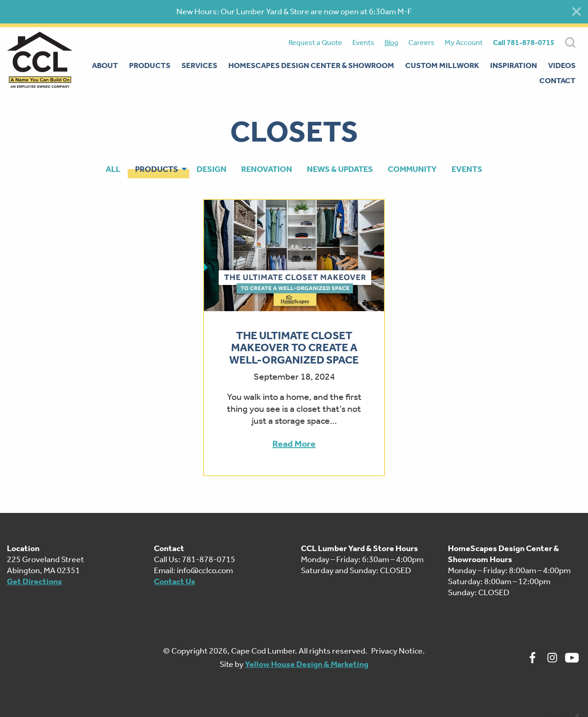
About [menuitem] (105, 65)
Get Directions (34, 581)
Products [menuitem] (150, 65)
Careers (421, 43)
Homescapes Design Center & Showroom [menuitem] (311, 65)
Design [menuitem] (212, 169)
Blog (391, 43)
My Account (464, 43)
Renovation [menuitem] (267, 169)
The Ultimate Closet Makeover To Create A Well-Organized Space (294, 348)
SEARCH (570, 43)
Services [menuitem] (199, 65)
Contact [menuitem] (557, 80)
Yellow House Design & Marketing (307, 664)
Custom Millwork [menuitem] (442, 65)
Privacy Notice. (398, 651)
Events (363, 43)
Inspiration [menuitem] (514, 65)
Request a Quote (315, 43)
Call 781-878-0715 (524, 43)
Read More (294, 444)
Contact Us (175, 581)
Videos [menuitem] (562, 65)
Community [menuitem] (412, 169)
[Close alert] (577, 11)
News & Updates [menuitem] (340, 169)
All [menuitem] (113, 169)
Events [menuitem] (467, 169)
